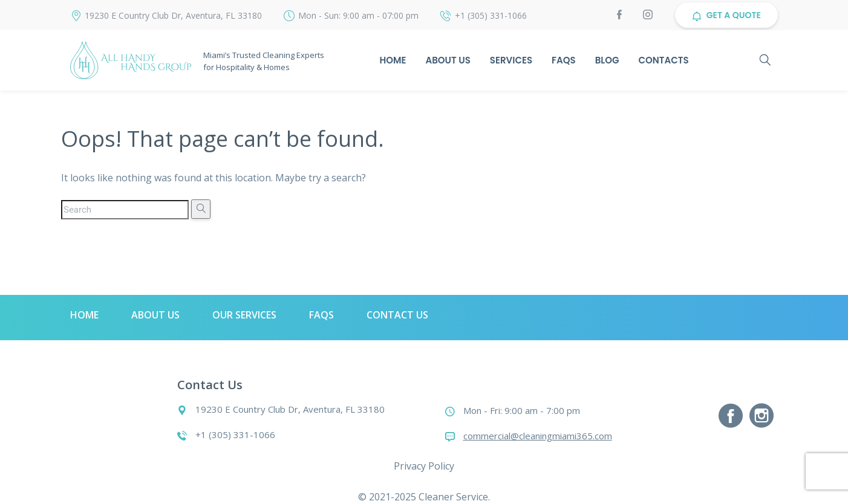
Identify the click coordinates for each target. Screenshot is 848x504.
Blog (607, 60)
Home (393, 60)
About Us (448, 60)
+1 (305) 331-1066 (491, 15)
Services (511, 60)
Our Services (244, 315)
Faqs (564, 60)
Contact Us (397, 315)
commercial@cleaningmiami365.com (538, 436)
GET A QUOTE (726, 15)
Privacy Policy (424, 466)
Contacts (664, 60)
